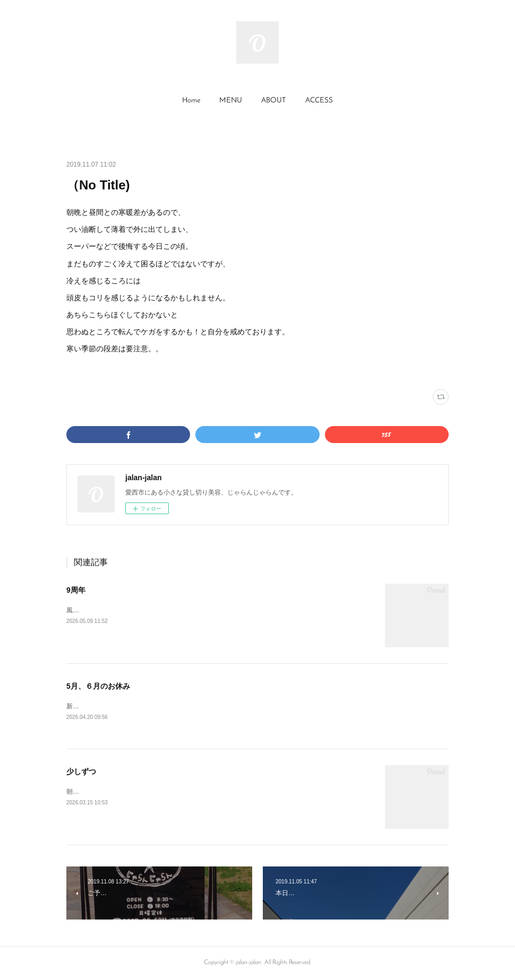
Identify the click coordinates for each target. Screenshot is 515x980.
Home (191, 101)
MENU (231, 101)
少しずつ (81, 772)
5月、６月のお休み (98, 686)
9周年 (76, 590)
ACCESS (319, 101)
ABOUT (274, 101)
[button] (191, 101)
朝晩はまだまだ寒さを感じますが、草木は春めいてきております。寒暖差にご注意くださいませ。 (207, 792)
